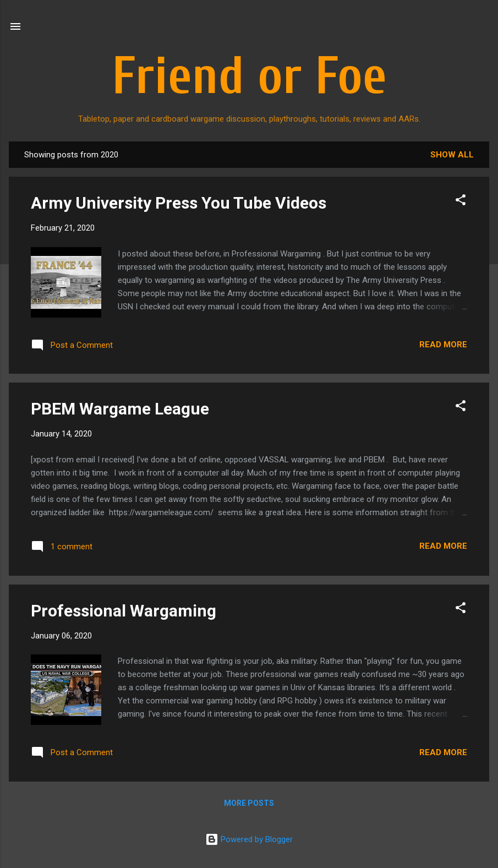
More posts (249, 803)
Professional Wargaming (124, 611)
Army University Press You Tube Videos (179, 203)
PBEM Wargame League (120, 409)
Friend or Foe (249, 77)
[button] (461, 202)
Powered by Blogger (249, 839)
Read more (443, 345)
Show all (452, 155)
